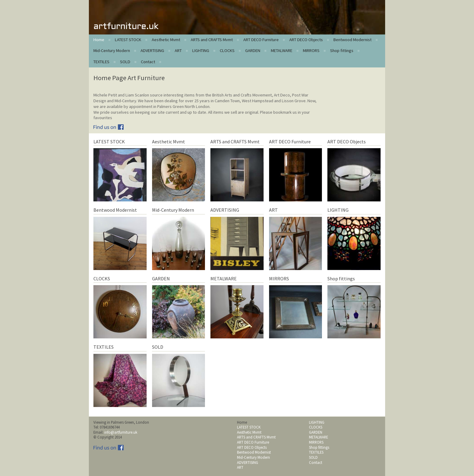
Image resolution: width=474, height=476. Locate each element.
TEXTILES (101, 62)
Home (99, 40)
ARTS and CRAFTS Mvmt (212, 40)
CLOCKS (227, 51)
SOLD (125, 62)
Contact (148, 62)
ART (178, 51)
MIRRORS (311, 51)
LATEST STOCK (128, 40)
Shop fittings (342, 51)
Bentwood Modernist (352, 40)
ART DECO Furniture (261, 40)
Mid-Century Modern (112, 51)
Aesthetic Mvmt (166, 40)
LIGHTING (201, 51)
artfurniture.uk (126, 27)
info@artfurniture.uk (121, 432)
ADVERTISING (152, 51)
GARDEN (253, 51)
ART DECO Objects (306, 40)
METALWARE (282, 51)
